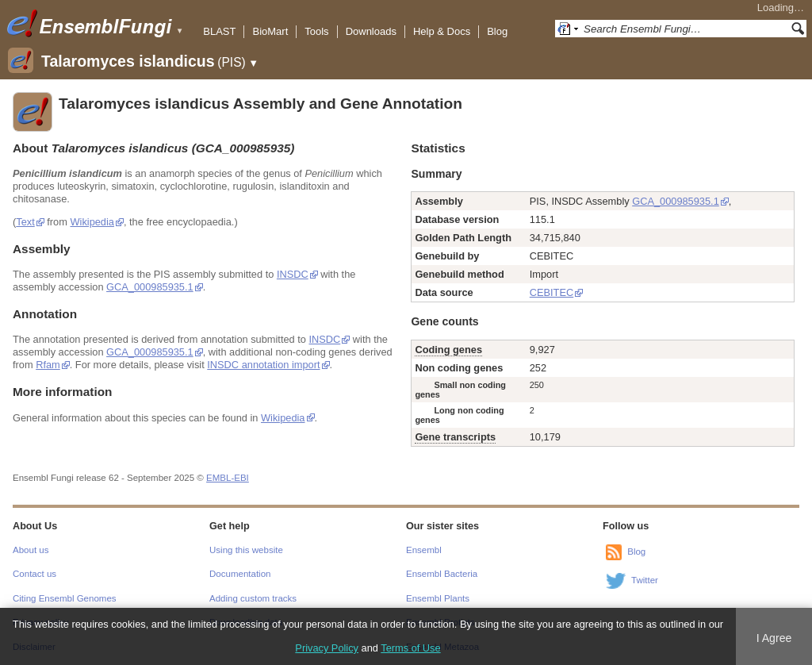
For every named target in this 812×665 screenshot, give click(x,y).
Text (25, 222)
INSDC (293, 274)
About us (31, 550)
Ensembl (424, 550)
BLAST (219, 31)
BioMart (270, 31)
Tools (316, 31)
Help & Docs (442, 31)
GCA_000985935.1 (150, 287)
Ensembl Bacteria (442, 574)
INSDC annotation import (263, 365)
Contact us (34, 574)
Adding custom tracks (253, 598)
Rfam (48, 365)
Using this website (246, 550)
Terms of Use (410, 648)
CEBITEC (552, 292)
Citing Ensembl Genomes (65, 598)
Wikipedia (92, 222)
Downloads (371, 31)
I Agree (774, 638)
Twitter (645, 580)
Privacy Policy (327, 648)
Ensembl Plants (438, 598)
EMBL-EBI (228, 478)
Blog (497, 31)
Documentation (240, 574)
